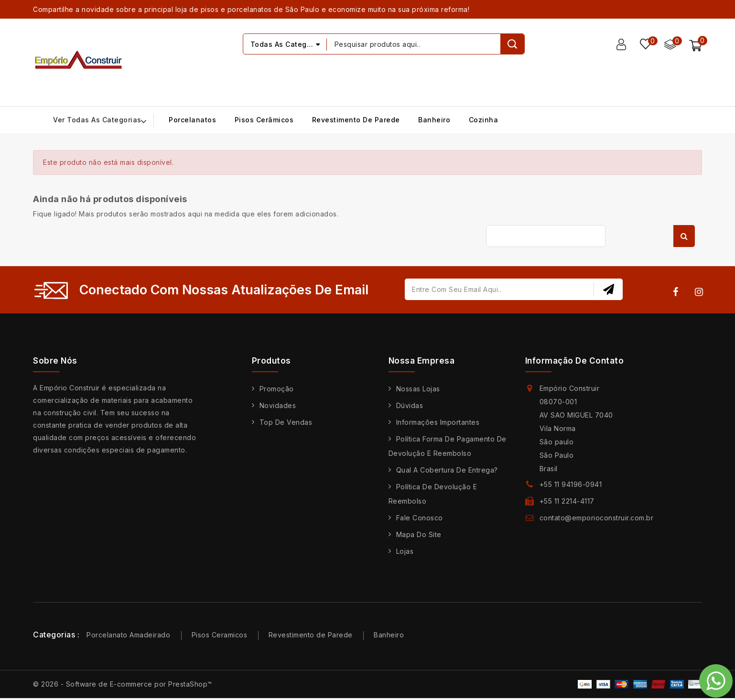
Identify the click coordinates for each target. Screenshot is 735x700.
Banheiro (434, 120)
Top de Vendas (286, 422)
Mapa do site (419, 534)
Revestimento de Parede (356, 120)
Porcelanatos (192, 120)
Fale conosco (420, 518)
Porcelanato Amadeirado (128, 635)
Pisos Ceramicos (220, 635)
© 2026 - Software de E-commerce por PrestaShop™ (123, 684)
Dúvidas (410, 405)
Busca (684, 236)
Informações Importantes (438, 422)
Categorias (54, 635)
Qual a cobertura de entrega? (447, 470)
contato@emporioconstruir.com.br (597, 518)
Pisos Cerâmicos (264, 120)
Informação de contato (575, 361)
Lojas (405, 551)
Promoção (277, 389)
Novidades (278, 405)
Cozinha (484, 120)
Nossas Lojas (418, 389)
